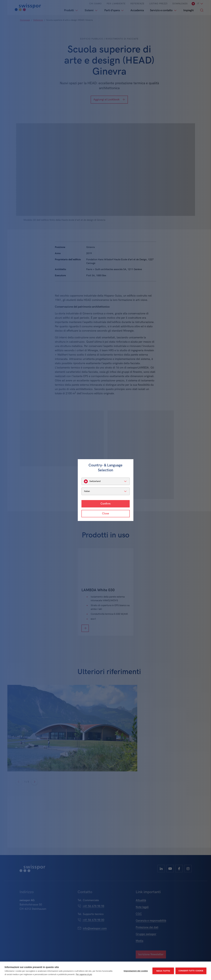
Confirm (105, 504)
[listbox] (106, 481)
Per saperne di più (84, 974)
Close (105, 514)
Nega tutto (163, 971)
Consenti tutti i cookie (191, 971)
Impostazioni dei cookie (136, 971)
